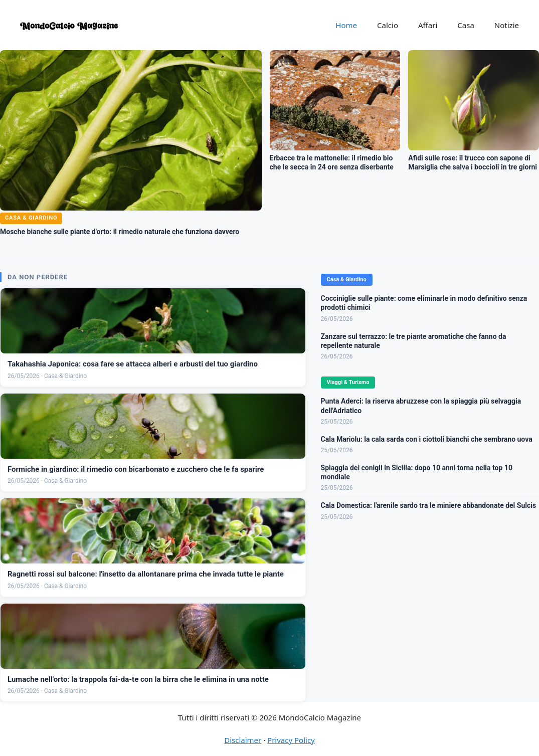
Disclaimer (243, 740)
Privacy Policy (291, 740)
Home (346, 25)
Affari (428, 25)
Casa (466, 25)
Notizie (507, 25)
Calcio (388, 25)
